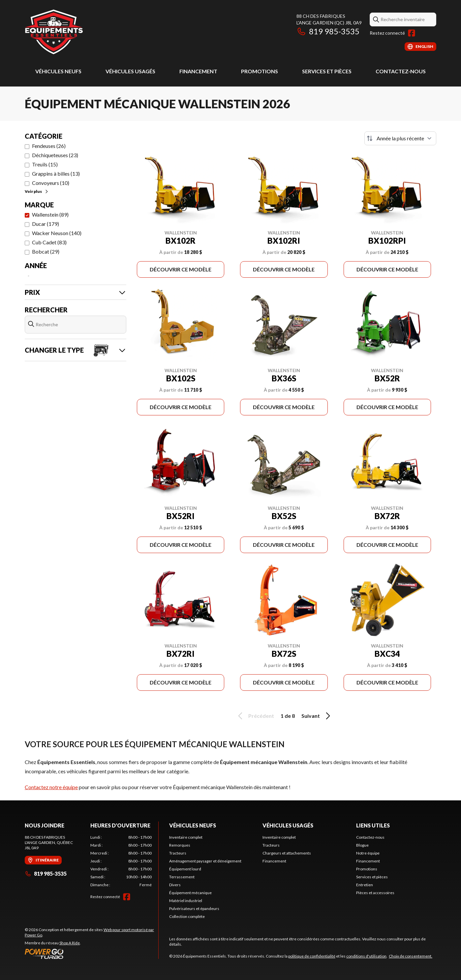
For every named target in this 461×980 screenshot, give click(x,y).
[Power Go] (92, 954)
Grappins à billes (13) (56, 174)
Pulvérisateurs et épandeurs (194, 909)
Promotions (260, 71)
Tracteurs (178, 853)
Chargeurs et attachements (287, 853)
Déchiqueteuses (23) (55, 155)
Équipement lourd (185, 869)
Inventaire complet (186, 837)
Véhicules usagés (130, 71)
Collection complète (187, 916)
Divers (175, 885)
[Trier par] (400, 138)
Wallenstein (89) (50, 214)
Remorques (180, 845)
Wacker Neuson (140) (57, 233)
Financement (198, 71)
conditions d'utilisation (366, 956)
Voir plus (37, 191)
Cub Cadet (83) (49, 242)
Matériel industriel (186, 901)
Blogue (362, 845)
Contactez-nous (401, 71)
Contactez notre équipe (51, 787)
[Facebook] (412, 33)
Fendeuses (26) (49, 146)
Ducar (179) (46, 224)
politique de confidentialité (312, 956)
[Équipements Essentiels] (54, 32)
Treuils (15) (45, 164)
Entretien (365, 885)
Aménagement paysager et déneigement (205, 861)
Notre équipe (368, 853)
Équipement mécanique (190, 893)
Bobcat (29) (46, 251)
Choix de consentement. (411, 956)
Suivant (317, 716)
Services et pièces (327, 71)
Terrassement (182, 877)
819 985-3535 (328, 31)
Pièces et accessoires (375, 893)
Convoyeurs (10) (51, 183)
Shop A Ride (70, 943)
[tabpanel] (121, 861)
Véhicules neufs (58, 71)
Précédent (255, 716)
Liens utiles (373, 825)
